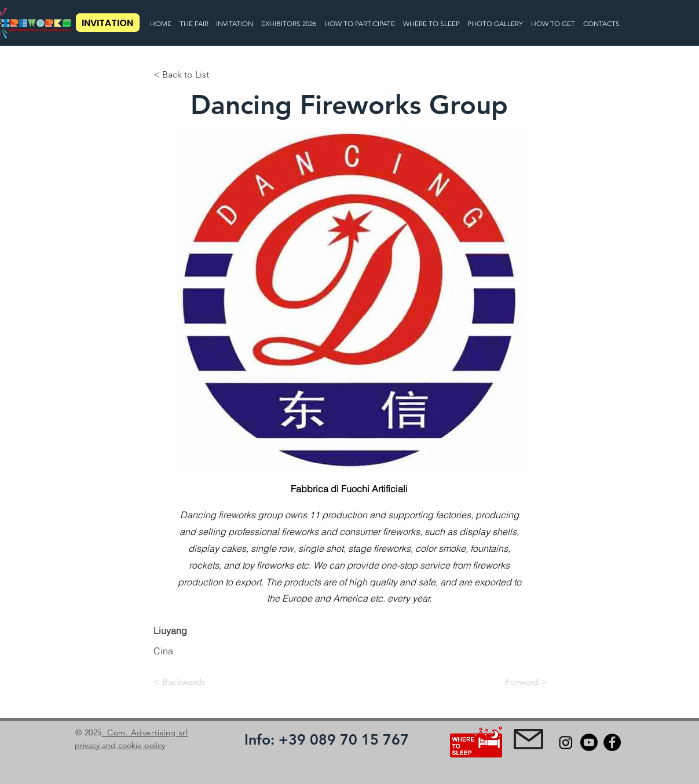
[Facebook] (612, 742)
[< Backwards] (192, 682)
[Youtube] (589, 742)
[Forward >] (518, 682)
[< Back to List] (192, 75)
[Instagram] (566, 742)
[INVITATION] (108, 23)
